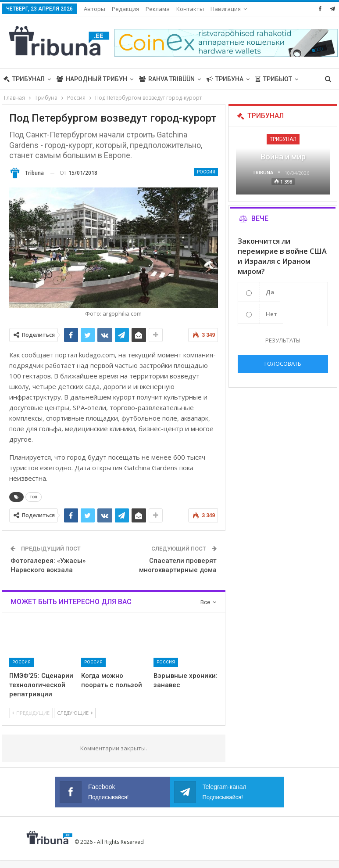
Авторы (95, 9)
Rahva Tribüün (167, 79)
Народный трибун (92, 79)
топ (34, 497)
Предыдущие (31, 713)
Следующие (75, 713)
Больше (224, 9)
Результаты (283, 340)
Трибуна (225, 79)
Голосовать (283, 364)
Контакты (190, 9)
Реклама (158, 9)
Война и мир (283, 157)
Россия (206, 172)
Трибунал (24, 79)
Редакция (125, 9)
